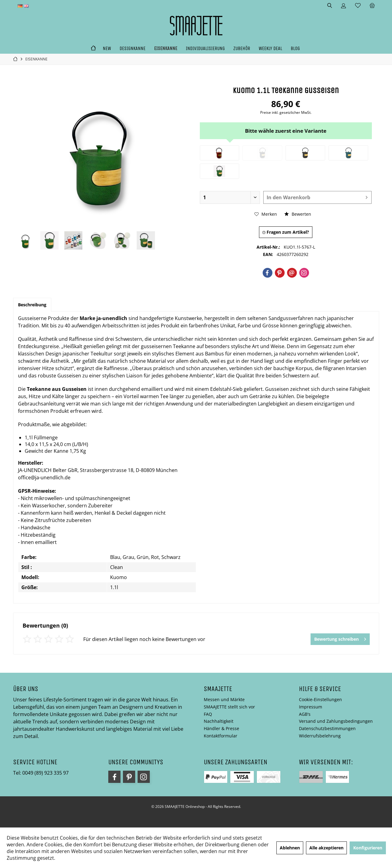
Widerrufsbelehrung (320, 736)
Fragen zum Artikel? (286, 232)
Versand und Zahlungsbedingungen (336, 721)
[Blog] (295, 49)
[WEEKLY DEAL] (270, 49)
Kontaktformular (221, 736)
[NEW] (107, 49)
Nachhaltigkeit (219, 721)
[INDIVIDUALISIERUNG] (205, 49)
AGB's (305, 714)
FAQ (208, 714)
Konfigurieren (368, 848)
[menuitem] (372, 6)
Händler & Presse (221, 728)
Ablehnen (290, 848)
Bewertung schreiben (340, 638)
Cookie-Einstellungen (320, 699)
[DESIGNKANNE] (133, 49)
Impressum (311, 707)
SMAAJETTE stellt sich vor (229, 707)
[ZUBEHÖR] (242, 49)
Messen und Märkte (224, 699)
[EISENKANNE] (166, 49)
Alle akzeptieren (326, 848)
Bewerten (298, 214)
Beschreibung (32, 305)
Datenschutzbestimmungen (327, 728)
